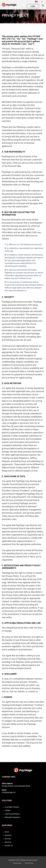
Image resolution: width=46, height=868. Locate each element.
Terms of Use (29, 863)
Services (8, 839)
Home (7, 832)
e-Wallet (8, 810)
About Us (8, 842)
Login (33, 6)
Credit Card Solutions (12, 814)
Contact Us (9, 846)
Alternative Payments (12, 817)
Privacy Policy (17, 863)
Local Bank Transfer (12, 807)
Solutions (8, 835)
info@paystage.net (9, 792)
